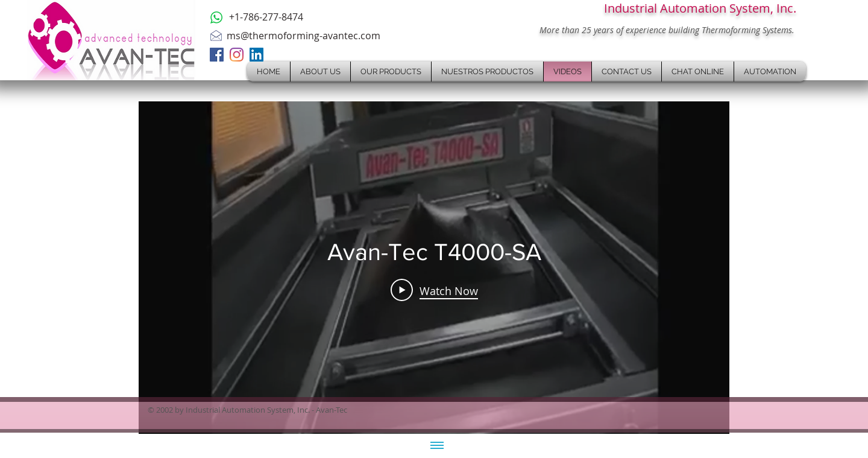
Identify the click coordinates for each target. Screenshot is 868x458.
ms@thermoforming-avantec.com (303, 36)
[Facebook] (217, 55)
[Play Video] (434, 290)
